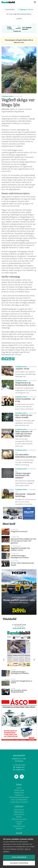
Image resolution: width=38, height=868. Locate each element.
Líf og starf (19, 822)
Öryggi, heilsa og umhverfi (19, 802)
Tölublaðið (9, 619)
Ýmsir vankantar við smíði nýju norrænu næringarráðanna (24, 434)
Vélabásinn (19, 829)
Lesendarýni (10, 9)
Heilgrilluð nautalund (19, 531)
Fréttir (19, 785)
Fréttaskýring (19, 795)
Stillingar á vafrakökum (19, 863)
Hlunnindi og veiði (19, 826)
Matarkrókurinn (19, 812)
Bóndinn (19, 817)
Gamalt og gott (19, 790)
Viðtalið (19, 824)
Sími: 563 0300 (19, 765)
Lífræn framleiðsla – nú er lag (25, 400)
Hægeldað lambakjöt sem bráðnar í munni (20, 549)
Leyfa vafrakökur (19, 857)
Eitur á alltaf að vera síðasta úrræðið (24, 416)
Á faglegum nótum (26, 9)
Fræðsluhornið (19, 793)
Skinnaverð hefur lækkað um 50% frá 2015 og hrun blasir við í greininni (23, 541)
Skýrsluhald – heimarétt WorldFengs (25, 495)
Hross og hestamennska (19, 800)
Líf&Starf (19, 806)
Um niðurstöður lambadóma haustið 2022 (26, 456)
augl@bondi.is (19, 770)
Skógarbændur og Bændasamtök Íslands (25, 384)
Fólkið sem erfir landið (19, 819)
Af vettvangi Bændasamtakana (19, 14)
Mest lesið (9, 524)
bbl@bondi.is (19, 767)
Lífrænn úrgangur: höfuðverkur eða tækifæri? (23, 476)
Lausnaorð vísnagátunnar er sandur (21, 682)
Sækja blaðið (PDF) (19, 628)
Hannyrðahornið (19, 814)
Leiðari (19, 19)
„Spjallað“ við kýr (22, 369)
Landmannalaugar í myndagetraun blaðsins (20, 557)
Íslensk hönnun (19, 810)
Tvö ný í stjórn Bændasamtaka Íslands (22, 564)
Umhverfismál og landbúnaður (19, 797)
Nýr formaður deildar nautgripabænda (19, 691)
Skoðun (19, 788)
